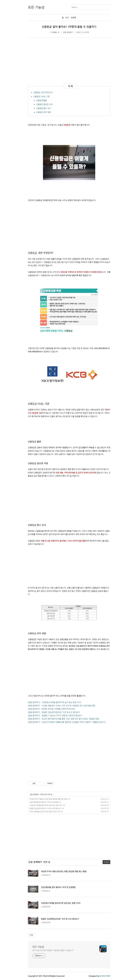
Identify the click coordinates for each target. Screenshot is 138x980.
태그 (67, 18)
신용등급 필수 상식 (43, 108)
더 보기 (106, 862)
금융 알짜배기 (68, 32)
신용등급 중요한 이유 (44, 104)
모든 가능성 (38, 947)
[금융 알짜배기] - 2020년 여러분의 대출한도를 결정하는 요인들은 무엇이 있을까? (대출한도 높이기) (67, 722)
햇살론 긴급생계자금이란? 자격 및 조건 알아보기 (45, 808)
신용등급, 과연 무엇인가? (43, 92)
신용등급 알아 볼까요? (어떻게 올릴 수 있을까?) (69, 27)
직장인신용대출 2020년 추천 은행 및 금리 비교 (45, 811)
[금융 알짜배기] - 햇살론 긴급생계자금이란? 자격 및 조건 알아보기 (54, 712)
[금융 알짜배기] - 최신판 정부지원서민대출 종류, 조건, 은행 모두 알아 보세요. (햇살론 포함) (64, 719)
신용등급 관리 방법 (43, 112)
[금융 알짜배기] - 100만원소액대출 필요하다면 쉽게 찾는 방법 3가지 (55, 702)
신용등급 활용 (42, 100)
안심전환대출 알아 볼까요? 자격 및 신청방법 (44, 802)
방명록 (73, 18)
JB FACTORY (105, 976)
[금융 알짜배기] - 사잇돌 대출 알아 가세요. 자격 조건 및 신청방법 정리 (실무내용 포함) (62, 706)
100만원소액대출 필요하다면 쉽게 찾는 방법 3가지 (46, 805)
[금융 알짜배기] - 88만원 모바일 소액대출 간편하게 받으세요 (52, 709)
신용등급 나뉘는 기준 (41, 96)
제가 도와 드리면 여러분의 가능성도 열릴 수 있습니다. (53, 950)
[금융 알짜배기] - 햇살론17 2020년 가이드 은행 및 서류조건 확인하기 (55, 715)
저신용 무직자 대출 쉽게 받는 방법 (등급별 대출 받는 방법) (48, 799)
